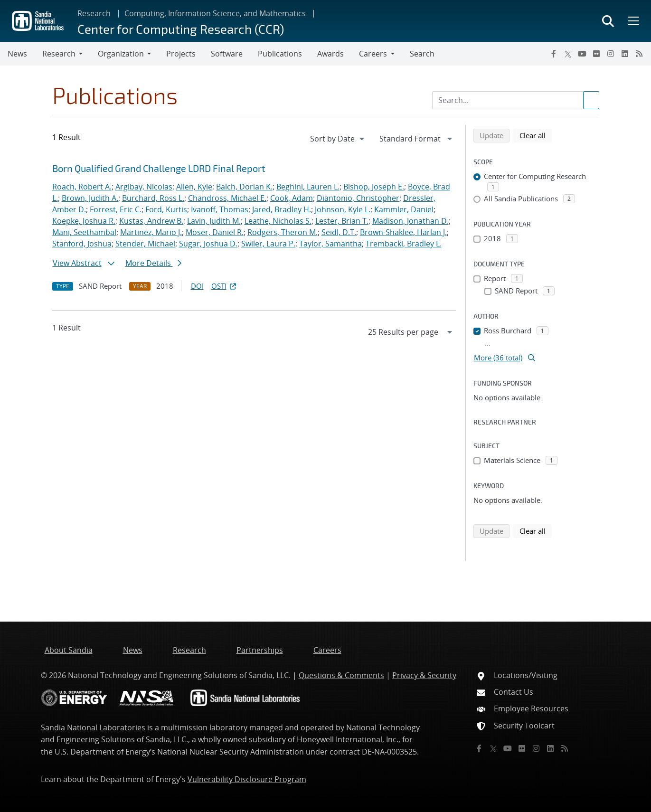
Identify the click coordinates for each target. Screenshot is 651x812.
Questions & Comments (341, 675)
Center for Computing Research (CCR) (181, 29)
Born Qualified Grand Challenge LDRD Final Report (159, 168)
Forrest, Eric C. (116, 209)
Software (227, 54)
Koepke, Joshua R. (84, 221)
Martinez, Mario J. (151, 232)
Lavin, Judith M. (214, 221)
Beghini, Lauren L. (308, 187)
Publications (280, 54)
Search (422, 54)
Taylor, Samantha (330, 244)
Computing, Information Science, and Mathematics (215, 13)
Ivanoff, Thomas (220, 209)
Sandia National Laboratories (93, 727)
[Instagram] (611, 54)
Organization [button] (121, 54)
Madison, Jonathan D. (410, 221)
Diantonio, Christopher (358, 198)
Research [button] (59, 54)
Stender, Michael (145, 244)
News (17, 54)
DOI (197, 286)
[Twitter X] (568, 54)
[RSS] (639, 54)
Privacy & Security (424, 675)
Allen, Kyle (194, 187)
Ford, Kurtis (166, 209)
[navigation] (338, 139)
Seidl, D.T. (339, 232)
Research (94, 13)
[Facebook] (554, 54)
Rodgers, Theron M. (283, 232)
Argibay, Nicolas (144, 187)
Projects (181, 54)
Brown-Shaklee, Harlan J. (403, 232)
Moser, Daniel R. (215, 232)
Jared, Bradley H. (282, 209)
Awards (330, 54)
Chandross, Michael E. (227, 198)
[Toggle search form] (608, 21)
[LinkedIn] (625, 54)
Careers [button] (373, 54)
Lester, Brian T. (342, 221)
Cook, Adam (292, 198)
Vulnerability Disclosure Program (247, 779)
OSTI (225, 286)
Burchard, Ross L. (153, 198)
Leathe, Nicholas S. (278, 221)
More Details (153, 263)
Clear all (536, 135)
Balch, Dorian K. (244, 187)
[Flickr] (596, 54)
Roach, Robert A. (82, 187)
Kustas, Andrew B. (151, 221)
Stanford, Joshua (82, 244)
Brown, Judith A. (90, 198)
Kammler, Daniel (404, 209)
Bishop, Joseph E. (374, 187)
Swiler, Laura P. (268, 244)
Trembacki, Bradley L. (404, 244)
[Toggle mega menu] (632, 21)
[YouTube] (582, 54)
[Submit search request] (591, 100)
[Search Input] (516, 100)
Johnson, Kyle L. (343, 209)
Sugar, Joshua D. (208, 244)
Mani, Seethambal (84, 232)
